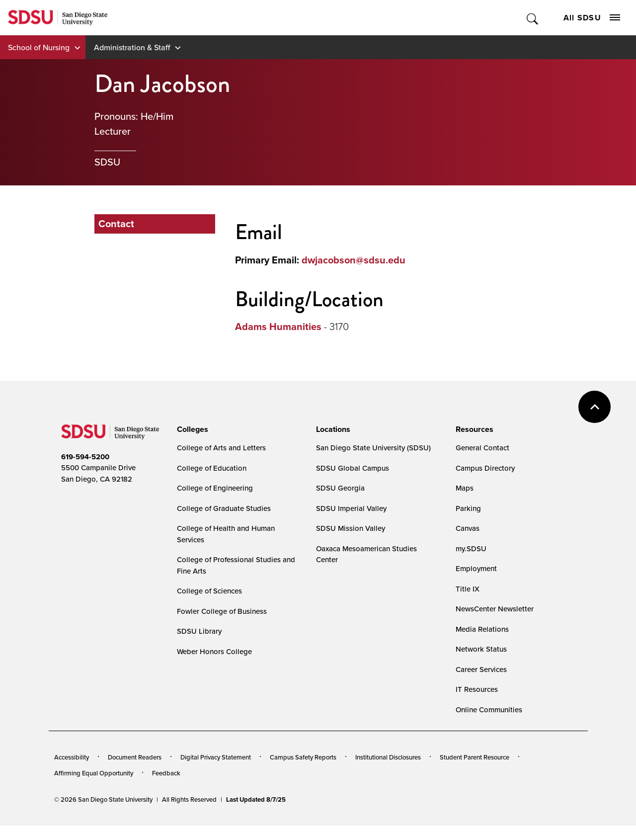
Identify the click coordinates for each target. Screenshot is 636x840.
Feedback (166, 773)
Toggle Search (533, 18)
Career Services (481, 669)
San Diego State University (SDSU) (373, 448)
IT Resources (477, 689)
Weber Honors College (214, 651)
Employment (476, 568)
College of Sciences (209, 591)
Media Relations (482, 629)
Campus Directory (485, 468)
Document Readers (135, 757)
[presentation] (191, 429)
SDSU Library (199, 631)
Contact (116, 224)
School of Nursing (39, 47)
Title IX (468, 589)
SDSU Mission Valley (351, 528)
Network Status (481, 649)
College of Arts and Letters (221, 448)
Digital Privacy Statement (216, 757)
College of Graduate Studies (224, 508)
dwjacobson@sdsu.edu (354, 260)
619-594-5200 (85, 457)
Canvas (468, 528)
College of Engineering (215, 488)
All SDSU (592, 18)
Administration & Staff (132, 47)
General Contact (482, 448)
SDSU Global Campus (353, 468)
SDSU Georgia (340, 488)
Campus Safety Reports (303, 757)
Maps (465, 488)
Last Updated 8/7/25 (256, 799)
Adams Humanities (278, 327)
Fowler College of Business (222, 611)
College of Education (212, 468)
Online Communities (489, 710)
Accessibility (72, 757)
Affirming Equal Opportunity (94, 773)
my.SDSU (471, 548)
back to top (595, 407)
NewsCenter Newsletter (495, 609)
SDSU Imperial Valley (351, 508)
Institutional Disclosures (388, 757)
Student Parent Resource (475, 757)
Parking (468, 508)
